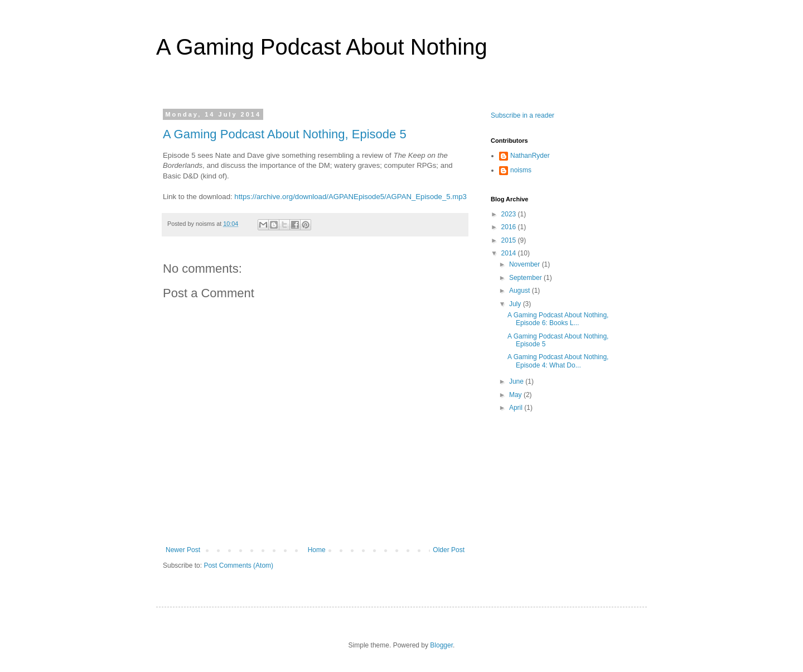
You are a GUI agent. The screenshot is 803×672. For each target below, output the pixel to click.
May (516, 395)
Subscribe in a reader (523, 115)
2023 (510, 214)
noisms (521, 170)
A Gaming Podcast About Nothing (322, 47)
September (526, 278)
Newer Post (183, 550)
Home (317, 550)
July (516, 304)
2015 (510, 240)
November (526, 264)
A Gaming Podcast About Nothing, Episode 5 (285, 134)
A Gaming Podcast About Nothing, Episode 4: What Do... (558, 361)
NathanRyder (530, 156)
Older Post (449, 550)
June (517, 381)
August (521, 291)
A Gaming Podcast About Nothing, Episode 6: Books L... (558, 319)
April (517, 408)
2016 (510, 227)
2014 (510, 253)
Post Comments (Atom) (238, 565)
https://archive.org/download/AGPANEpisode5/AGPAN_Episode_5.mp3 (350, 197)
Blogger (441, 645)
